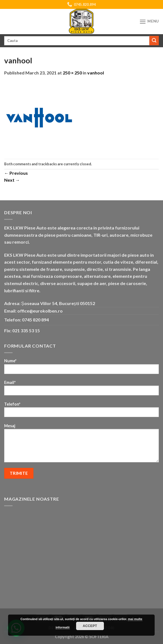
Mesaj (81, 445)
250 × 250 (72, 73)
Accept (90, 626)
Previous (16, 173)
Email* (81, 390)
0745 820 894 (35, 320)
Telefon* (81, 411)
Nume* (81, 368)
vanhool (96, 73)
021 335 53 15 (26, 330)
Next (12, 180)
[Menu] (149, 22)
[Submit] (154, 41)
